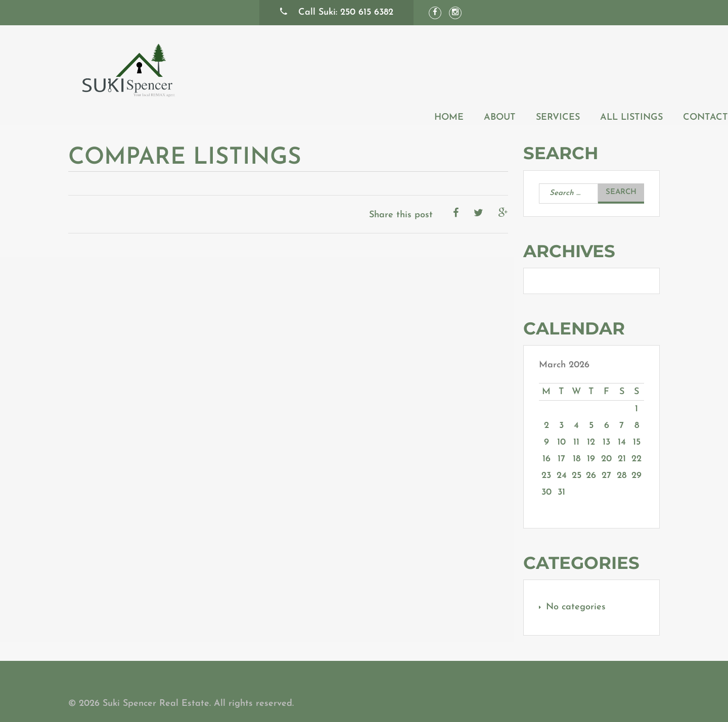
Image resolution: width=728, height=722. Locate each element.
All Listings (563, 67)
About (431, 67)
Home (381, 67)
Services (490, 67)
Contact (637, 67)
